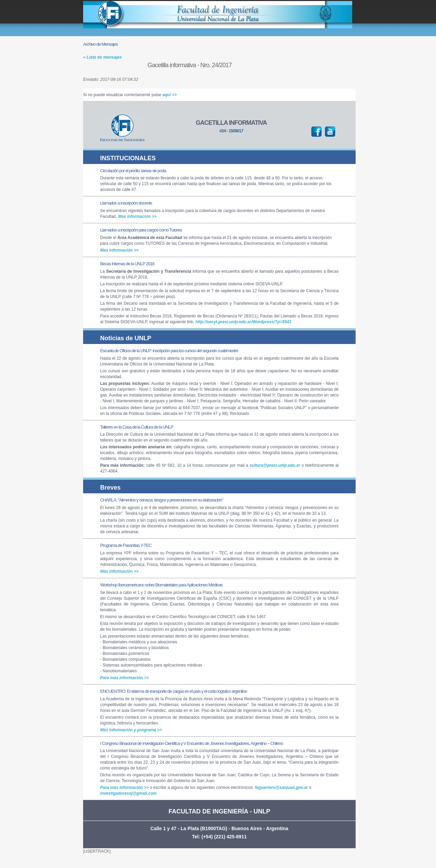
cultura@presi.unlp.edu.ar (275, 465)
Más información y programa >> (131, 730)
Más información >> (137, 216)
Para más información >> (124, 678)
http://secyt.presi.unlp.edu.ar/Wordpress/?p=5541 (244, 322)
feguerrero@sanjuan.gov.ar (281, 788)
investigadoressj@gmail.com (128, 793)
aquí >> (170, 95)
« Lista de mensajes (102, 57)
